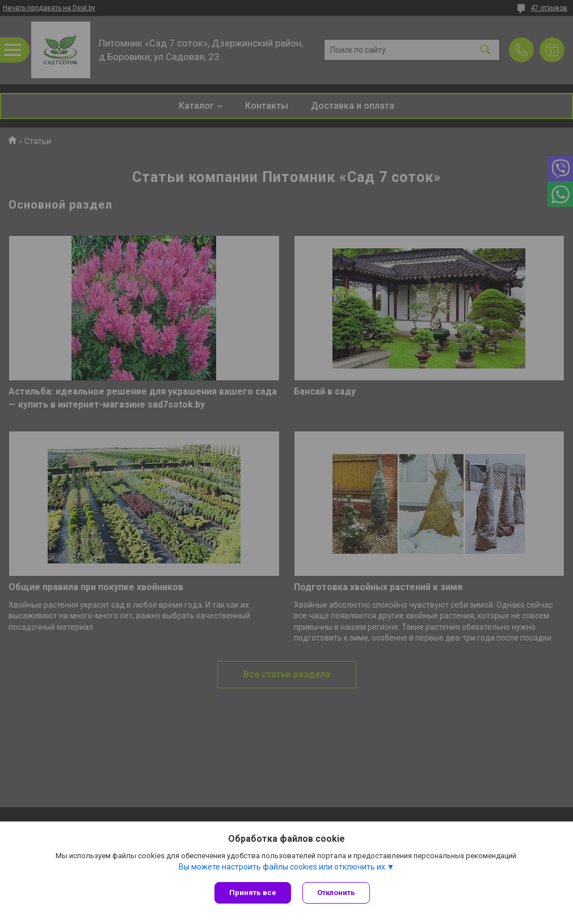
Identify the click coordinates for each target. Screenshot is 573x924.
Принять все (253, 893)
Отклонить (336, 893)
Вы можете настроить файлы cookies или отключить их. (283, 867)
